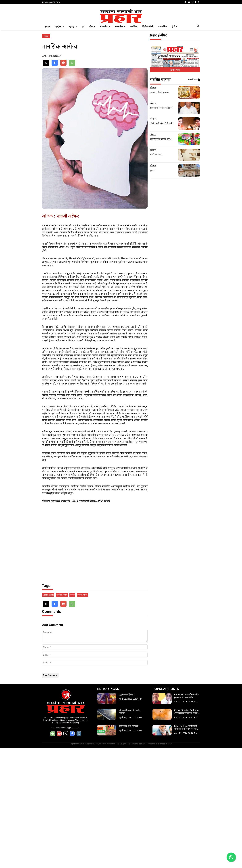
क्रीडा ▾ (92, 70)
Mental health (48, 715)
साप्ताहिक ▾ (120, 70)
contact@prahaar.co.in (71, 848)
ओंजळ (72, 715)
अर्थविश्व (134, 70)
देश (83, 70)
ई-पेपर (175, 70)
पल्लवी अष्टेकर (82, 715)
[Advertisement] (121, 28)
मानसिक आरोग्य (62, 715)
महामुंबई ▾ (59, 70)
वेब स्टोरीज (163, 70)
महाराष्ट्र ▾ (73, 70)
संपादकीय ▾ (105, 70)
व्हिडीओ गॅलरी (148, 70)
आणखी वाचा (194, 123)
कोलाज (46, 79)
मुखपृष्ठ (47, 70)
